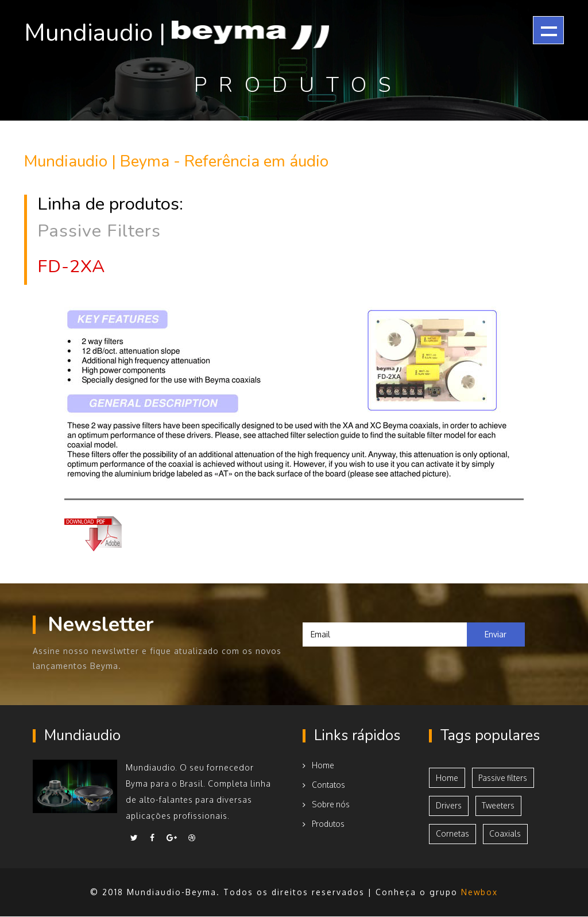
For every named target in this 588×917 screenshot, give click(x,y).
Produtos (324, 823)
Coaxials (507, 834)
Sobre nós (326, 803)
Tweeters (500, 805)
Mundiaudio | (189, 32)
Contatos (324, 783)
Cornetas (452, 834)
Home (318, 764)
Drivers (449, 805)
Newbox (480, 893)
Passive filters (505, 777)
